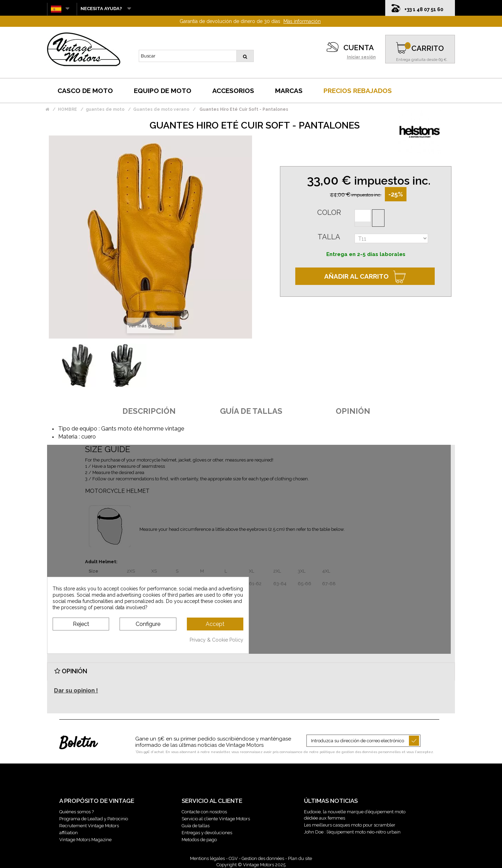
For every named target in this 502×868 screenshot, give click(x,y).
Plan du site (300, 858)
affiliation (69, 833)
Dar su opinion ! (76, 691)
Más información (302, 21)
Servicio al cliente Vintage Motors (216, 819)
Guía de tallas (196, 826)
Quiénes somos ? (77, 812)
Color (329, 212)
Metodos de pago (199, 840)
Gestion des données (263, 858)
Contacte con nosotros (204, 812)
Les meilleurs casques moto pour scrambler (350, 825)
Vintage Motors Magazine (85, 840)
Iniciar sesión (361, 57)
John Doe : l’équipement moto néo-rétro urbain (352, 832)
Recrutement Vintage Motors (89, 826)
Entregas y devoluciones (207, 833)
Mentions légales (207, 858)
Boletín (78, 744)
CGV (233, 858)
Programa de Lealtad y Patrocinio (94, 819)
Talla (329, 237)
